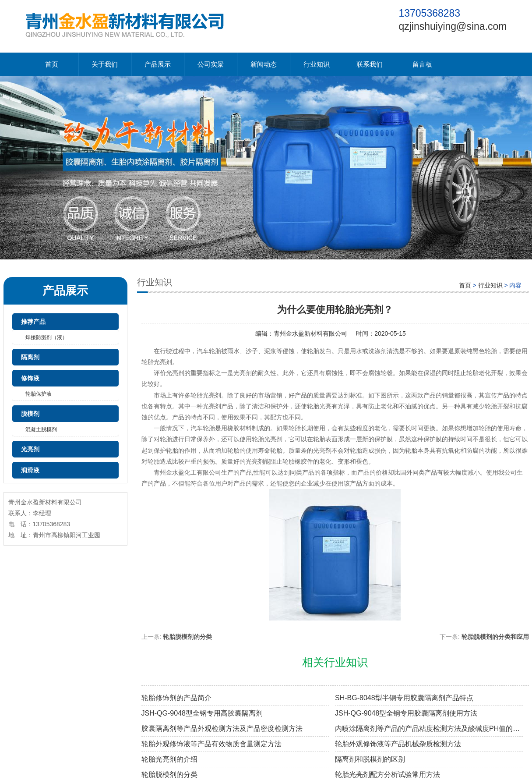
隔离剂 (30, 357)
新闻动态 (264, 64)
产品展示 (158, 64)
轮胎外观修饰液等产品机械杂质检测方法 (398, 744)
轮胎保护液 (39, 394)
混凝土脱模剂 (41, 429)
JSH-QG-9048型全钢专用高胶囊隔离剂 (202, 713)
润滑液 (30, 470)
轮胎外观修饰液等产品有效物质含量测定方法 (211, 744)
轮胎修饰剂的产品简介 (176, 698)
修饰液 (30, 378)
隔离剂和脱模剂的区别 (370, 759)
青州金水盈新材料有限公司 (310, 333)
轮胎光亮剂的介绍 (169, 759)
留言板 (422, 64)
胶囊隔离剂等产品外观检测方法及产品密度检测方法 (222, 729)
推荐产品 (33, 322)
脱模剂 (30, 414)
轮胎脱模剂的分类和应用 (495, 637)
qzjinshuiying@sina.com (453, 26)
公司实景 (211, 64)
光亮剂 (30, 449)
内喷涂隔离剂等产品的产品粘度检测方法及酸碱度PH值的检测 (429, 729)
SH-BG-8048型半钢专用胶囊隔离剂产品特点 (404, 698)
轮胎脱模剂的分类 (187, 637)
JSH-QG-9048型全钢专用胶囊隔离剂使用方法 (406, 713)
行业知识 (317, 64)
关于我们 (105, 64)
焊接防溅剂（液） (46, 337)
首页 (52, 64)
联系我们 (370, 64)
